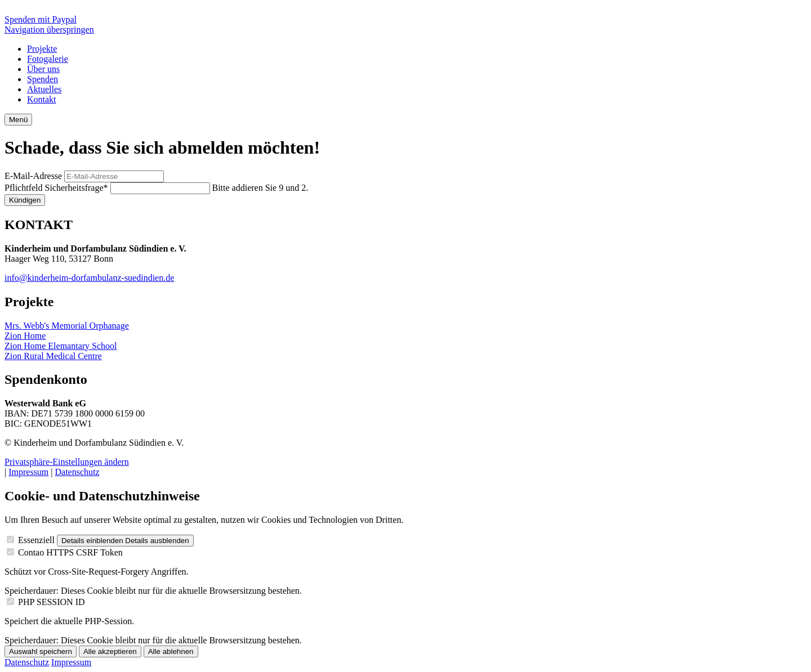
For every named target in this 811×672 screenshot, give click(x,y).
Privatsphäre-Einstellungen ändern (67, 462)
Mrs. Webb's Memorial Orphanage (67, 326)
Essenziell (36, 540)
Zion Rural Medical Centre (53, 356)
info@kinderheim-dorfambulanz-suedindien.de (89, 278)
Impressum (28, 472)
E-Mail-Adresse (33, 176)
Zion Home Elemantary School (61, 346)
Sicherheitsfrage (57, 188)
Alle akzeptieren (110, 651)
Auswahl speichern (41, 651)
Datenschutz (77, 472)
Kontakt (42, 99)
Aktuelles (44, 89)
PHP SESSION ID (52, 602)
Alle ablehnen (171, 651)
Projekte (42, 49)
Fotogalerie (48, 59)
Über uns (43, 69)
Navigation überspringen (49, 30)
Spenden (43, 79)
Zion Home (25, 336)
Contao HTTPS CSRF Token (70, 552)
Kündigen (25, 200)
